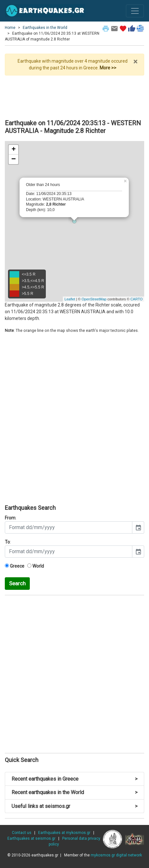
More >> (108, 68)
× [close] (135, 62)
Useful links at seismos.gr (74, 806)
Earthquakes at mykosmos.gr (64, 833)
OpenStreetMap (94, 299)
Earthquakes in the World (45, 28)
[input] (69, 527)
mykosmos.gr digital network (116, 855)
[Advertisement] (74, 95)
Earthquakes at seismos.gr (31, 838)
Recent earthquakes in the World (74, 792)
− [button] (13, 159)
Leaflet (70, 299)
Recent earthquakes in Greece (74, 779)
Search (17, 583)
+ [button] (14, 150)
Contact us (22, 833)
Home (10, 28)
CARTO (137, 299)
